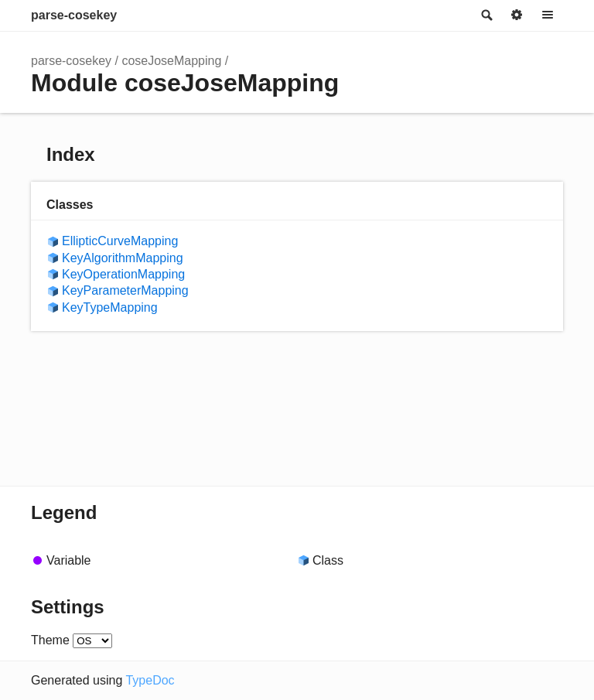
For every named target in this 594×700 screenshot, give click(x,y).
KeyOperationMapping (123, 274)
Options (517, 15)
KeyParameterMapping (125, 290)
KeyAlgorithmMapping (123, 258)
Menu (548, 15)
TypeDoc (150, 680)
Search (486, 15)
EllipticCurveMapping (120, 241)
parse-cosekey (74, 15)
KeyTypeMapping (110, 307)
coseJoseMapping (171, 61)
